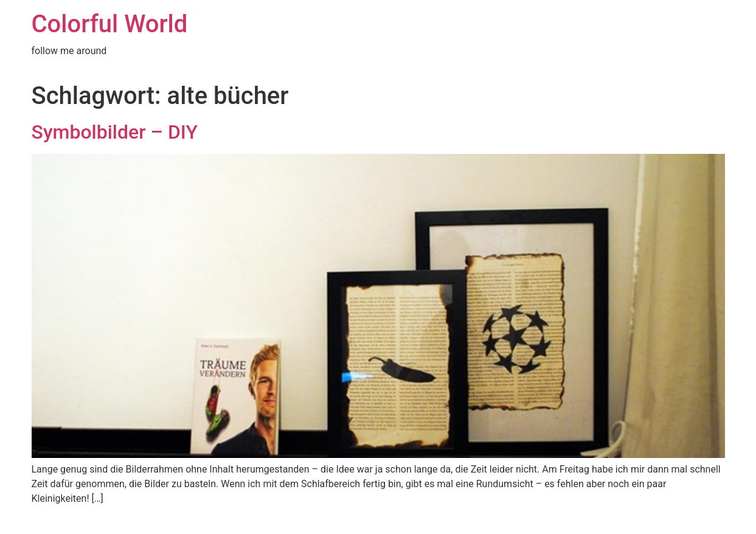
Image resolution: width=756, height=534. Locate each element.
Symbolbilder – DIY (115, 132)
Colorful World (110, 24)
